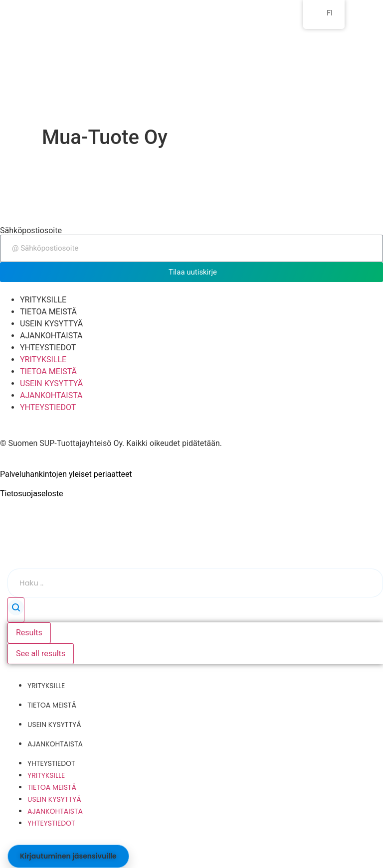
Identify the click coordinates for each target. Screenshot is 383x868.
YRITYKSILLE (43, 300)
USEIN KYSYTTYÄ (51, 324)
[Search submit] (16, 610)
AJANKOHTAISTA (51, 336)
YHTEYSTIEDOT (48, 348)
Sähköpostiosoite (31, 231)
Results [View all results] (29, 633)
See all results (41, 653)
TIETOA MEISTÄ (48, 312)
